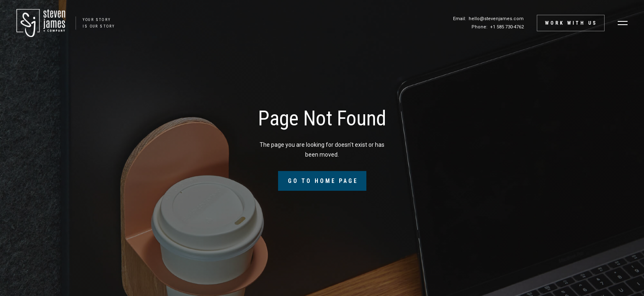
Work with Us (571, 23)
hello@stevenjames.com (496, 19)
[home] (62, 23)
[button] (623, 23)
